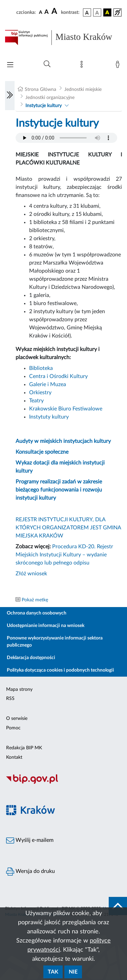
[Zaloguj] (119, 66)
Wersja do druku (30, 872)
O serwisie (17, 719)
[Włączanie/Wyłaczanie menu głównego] (10, 65)
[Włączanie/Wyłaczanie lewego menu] (10, 96)
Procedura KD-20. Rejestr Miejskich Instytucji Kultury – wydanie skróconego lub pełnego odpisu (64, 555)
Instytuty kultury (49, 417)
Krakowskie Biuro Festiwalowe (66, 409)
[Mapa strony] (83, 66)
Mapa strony (19, 689)
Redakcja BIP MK (24, 748)
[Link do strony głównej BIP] (63, 37)
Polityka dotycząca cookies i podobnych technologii (60, 670)
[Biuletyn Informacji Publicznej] (63, 783)
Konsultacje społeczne (42, 452)
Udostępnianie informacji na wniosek (46, 626)
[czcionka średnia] (47, 12)
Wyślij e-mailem (30, 840)
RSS (10, 699)
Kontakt (14, 757)
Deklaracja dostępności (31, 658)
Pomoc (13, 728)
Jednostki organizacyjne (50, 98)
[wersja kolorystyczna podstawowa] (87, 12)
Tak (53, 972)
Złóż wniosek (31, 574)
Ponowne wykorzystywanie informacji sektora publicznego (55, 642)
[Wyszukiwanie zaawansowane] (47, 64)
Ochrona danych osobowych (37, 613)
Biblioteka (41, 368)
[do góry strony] (118, 906)
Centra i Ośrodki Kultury (58, 376)
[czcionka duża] (55, 11)
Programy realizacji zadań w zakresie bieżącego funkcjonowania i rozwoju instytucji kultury (59, 490)
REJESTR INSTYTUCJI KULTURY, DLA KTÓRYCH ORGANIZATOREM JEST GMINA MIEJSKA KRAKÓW (68, 528)
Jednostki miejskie (83, 90)
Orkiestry (40, 393)
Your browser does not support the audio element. (66, 138)
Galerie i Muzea (48, 384)
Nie (73, 972)
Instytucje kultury (44, 106)
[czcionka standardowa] (41, 12)
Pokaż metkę (35, 600)
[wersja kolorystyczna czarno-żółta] (107, 12)
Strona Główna (40, 90)
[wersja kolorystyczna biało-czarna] (97, 12)
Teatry (36, 401)
